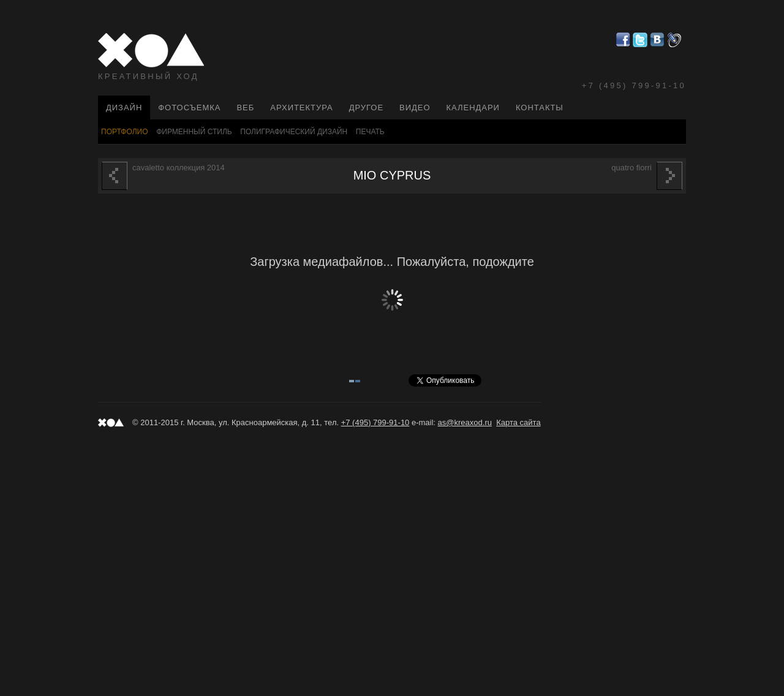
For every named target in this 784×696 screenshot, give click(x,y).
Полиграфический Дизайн (294, 132)
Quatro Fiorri (647, 176)
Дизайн (124, 108)
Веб (245, 108)
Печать (370, 132)
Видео (415, 108)
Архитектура (301, 108)
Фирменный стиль (194, 132)
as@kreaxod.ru (465, 422)
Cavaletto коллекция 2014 (163, 176)
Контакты (540, 108)
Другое (366, 108)
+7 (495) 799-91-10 (634, 85)
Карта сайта (518, 422)
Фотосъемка (189, 108)
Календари (473, 108)
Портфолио (125, 132)
